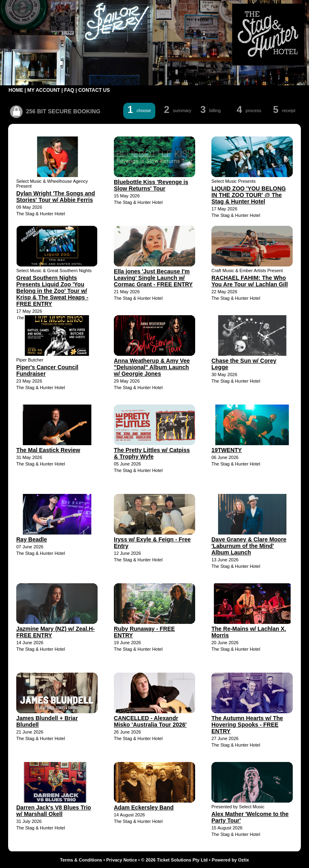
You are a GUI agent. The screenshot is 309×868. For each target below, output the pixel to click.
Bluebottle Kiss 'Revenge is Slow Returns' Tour (151, 185)
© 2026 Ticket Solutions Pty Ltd (174, 860)
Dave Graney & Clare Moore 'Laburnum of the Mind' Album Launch (249, 546)
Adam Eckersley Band (144, 807)
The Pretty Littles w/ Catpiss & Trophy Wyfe (152, 453)
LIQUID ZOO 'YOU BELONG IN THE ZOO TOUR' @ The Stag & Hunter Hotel (249, 195)
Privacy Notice (122, 860)
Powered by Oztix (231, 860)
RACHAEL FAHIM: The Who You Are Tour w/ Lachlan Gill (250, 281)
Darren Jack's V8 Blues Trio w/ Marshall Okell (54, 811)
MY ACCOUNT (44, 90)
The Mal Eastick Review (48, 450)
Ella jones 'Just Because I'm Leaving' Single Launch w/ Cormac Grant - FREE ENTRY (153, 278)
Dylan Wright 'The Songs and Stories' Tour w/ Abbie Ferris (56, 197)
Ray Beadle (32, 539)
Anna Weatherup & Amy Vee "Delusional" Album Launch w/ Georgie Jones (152, 367)
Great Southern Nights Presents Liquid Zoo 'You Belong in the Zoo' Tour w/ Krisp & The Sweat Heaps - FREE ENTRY (52, 291)
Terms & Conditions (81, 860)
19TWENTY (227, 450)
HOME (16, 90)
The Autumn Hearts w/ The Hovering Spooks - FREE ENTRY (247, 725)
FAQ (69, 90)
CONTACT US (94, 90)
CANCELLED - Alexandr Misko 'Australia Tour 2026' (150, 721)
